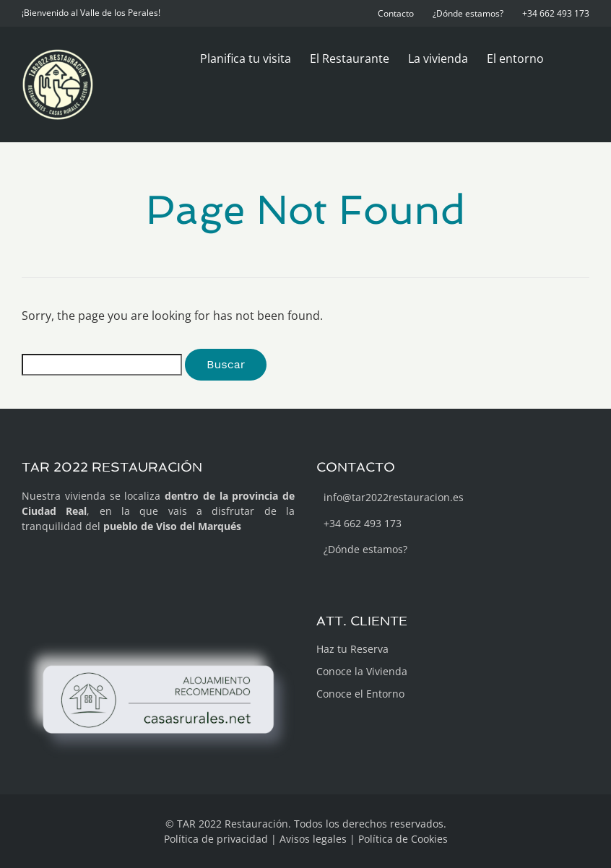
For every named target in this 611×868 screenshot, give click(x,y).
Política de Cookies (403, 839)
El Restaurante (350, 58)
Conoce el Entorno (360, 694)
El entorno (515, 58)
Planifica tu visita (246, 58)
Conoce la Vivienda (362, 671)
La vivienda (438, 58)
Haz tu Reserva (352, 649)
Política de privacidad (216, 839)
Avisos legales (313, 839)
